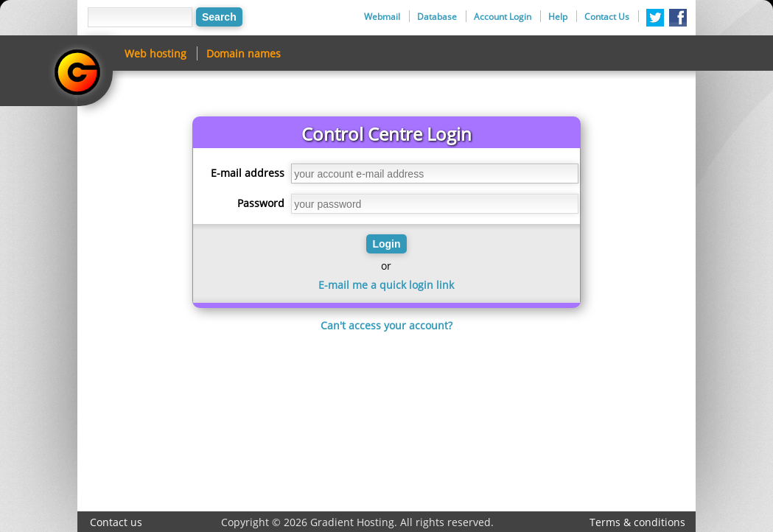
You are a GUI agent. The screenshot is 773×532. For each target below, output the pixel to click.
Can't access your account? (386, 325)
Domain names (244, 53)
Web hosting (155, 53)
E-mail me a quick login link (386, 285)
